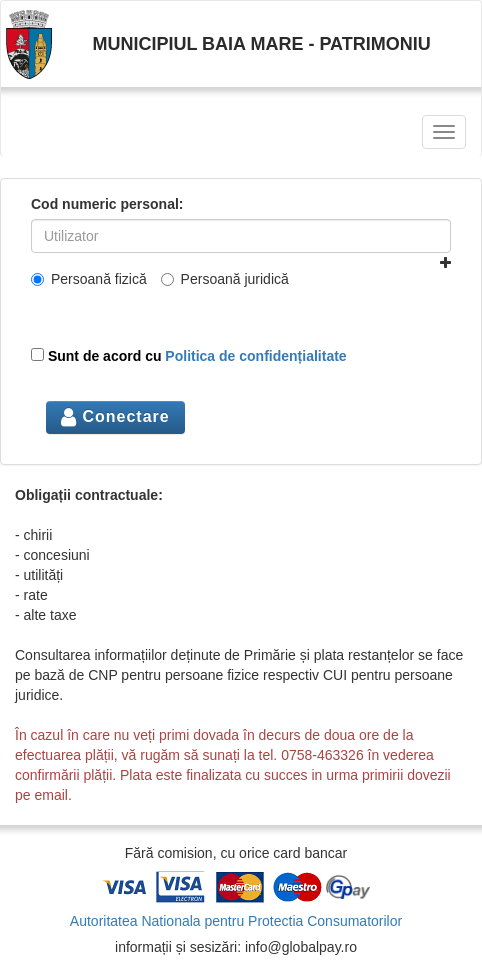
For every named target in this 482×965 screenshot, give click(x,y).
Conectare (115, 416)
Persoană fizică (89, 279)
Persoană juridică (225, 279)
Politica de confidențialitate (255, 356)
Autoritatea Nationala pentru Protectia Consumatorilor (236, 921)
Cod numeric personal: (107, 204)
